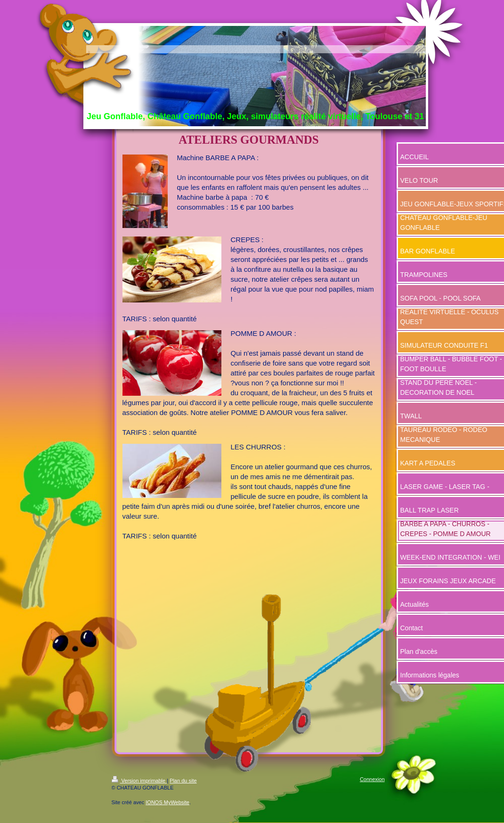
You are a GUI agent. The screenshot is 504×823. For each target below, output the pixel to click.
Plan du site (183, 781)
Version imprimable (139, 781)
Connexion (372, 779)
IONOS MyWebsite (167, 802)
